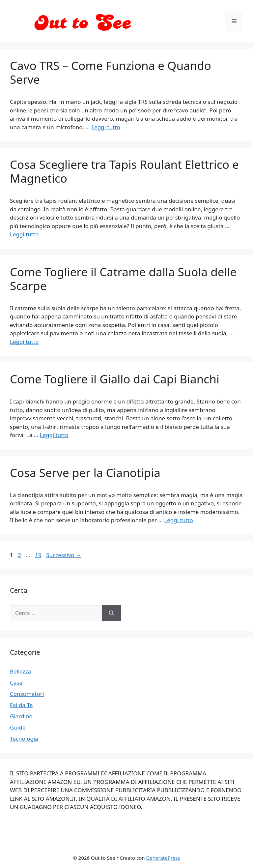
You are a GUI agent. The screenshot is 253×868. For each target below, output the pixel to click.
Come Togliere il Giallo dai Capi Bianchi (115, 379)
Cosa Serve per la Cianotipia (85, 473)
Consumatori (27, 694)
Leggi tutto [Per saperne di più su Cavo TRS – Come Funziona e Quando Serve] (106, 127)
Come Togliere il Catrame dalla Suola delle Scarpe (123, 279)
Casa (16, 683)
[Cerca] (112, 613)
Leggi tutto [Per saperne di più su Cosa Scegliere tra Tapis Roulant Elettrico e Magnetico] (24, 234)
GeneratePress (163, 858)
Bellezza (20, 671)
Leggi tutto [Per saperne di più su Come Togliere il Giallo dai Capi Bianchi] (54, 435)
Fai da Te (21, 705)
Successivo (64, 555)
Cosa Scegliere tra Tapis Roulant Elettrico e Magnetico (124, 171)
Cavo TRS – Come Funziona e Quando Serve (111, 72)
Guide (18, 727)
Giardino (21, 716)
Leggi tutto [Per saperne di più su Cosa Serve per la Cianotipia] (178, 520)
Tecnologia (24, 739)
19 (39, 555)
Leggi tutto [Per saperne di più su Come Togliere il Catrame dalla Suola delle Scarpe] (24, 342)
